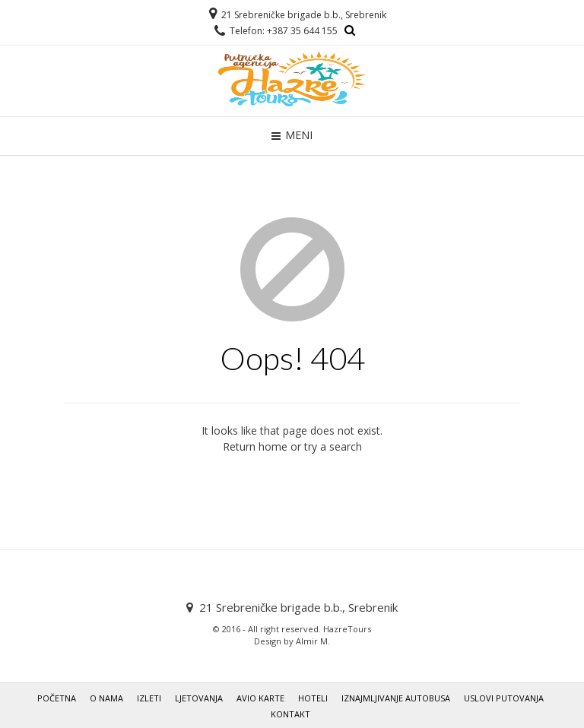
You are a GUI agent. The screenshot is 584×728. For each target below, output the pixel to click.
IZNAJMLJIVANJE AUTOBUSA (396, 698)
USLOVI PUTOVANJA (504, 698)
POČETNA (57, 698)
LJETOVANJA (199, 698)
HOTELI (313, 698)
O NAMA (106, 698)
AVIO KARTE (260, 698)
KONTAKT (290, 714)
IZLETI (149, 698)
